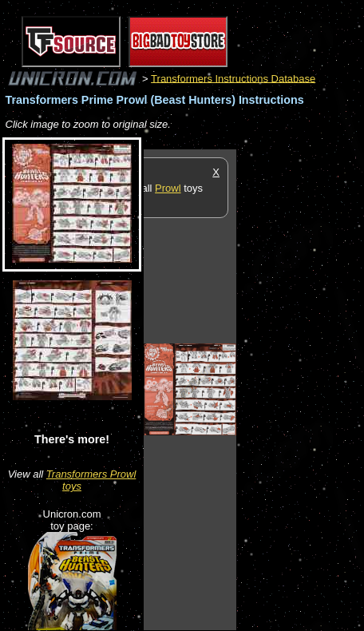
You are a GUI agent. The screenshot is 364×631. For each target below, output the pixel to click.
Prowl (168, 188)
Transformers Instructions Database (233, 78)
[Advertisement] (300, 389)
